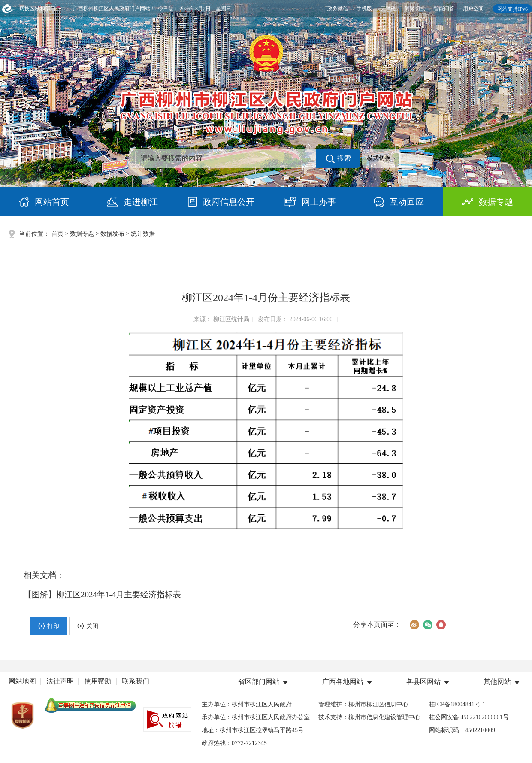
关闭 (88, 626)
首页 (57, 234)
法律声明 (60, 681)
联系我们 (136, 681)
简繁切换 (415, 9)
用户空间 (473, 9)
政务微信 (338, 9)
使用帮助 (98, 681)
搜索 (339, 159)
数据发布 (112, 234)
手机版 (364, 9)
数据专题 (82, 234)
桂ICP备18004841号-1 (457, 704)
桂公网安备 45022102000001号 (469, 717)
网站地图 (22, 681)
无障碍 (388, 9)
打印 (49, 626)
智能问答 (444, 9)
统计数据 (143, 234)
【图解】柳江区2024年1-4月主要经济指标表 (102, 594)
